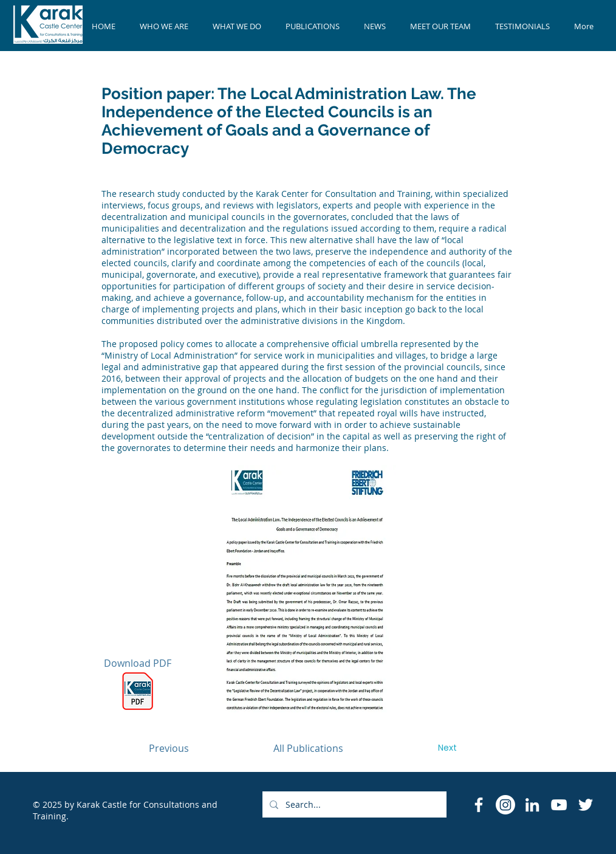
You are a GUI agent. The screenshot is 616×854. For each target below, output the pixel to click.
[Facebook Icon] (479, 805)
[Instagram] (505, 805)
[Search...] (353, 804)
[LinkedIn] (532, 805)
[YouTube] (559, 805)
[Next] (447, 748)
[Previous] (169, 748)
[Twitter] (586, 805)
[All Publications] (308, 748)
